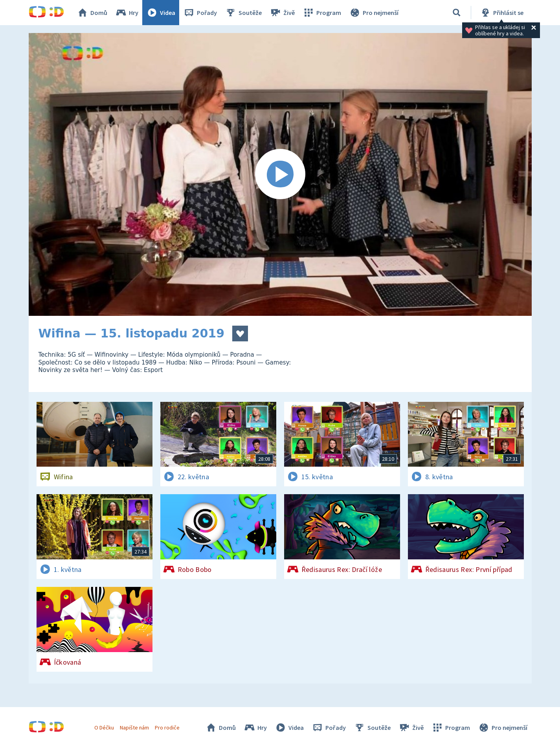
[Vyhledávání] (457, 13)
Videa (161, 13)
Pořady (200, 13)
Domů (92, 13)
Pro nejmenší (374, 13)
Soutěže (243, 13)
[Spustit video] (280, 174)
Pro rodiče (167, 728)
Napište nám (134, 728)
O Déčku (104, 728)
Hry (127, 13)
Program (322, 13)
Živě (282, 13)
